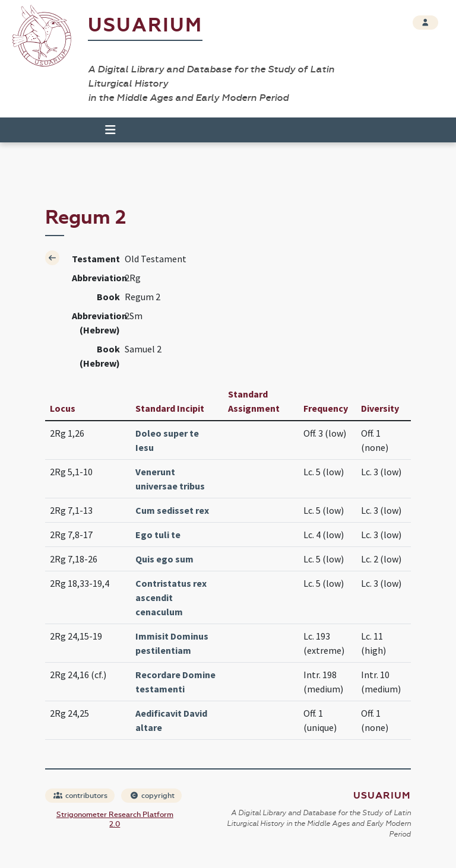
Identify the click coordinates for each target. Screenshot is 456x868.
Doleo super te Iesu (167, 440)
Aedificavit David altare (171, 720)
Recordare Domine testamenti (175, 682)
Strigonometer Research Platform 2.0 (115, 819)
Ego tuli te (158, 535)
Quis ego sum (164, 559)
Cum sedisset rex (172, 510)
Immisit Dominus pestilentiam (172, 643)
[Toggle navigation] (105, 130)
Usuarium (145, 25)
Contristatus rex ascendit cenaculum (171, 597)
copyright (152, 796)
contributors (80, 796)
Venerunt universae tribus (170, 479)
